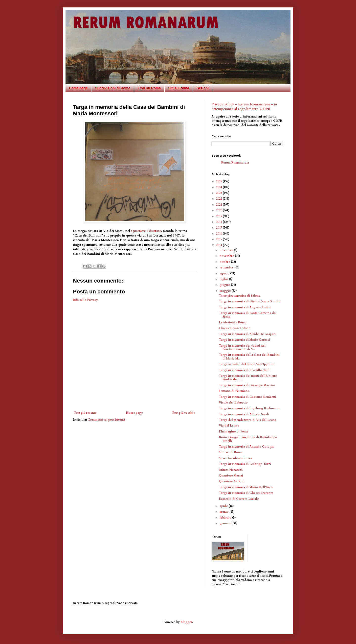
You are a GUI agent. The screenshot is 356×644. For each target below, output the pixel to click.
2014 (219, 245)
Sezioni (203, 88)
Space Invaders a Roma (235, 458)
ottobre (225, 262)
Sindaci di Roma (231, 452)
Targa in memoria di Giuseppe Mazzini (247, 385)
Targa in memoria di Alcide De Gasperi (247, 334)
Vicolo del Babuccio (233, 403)
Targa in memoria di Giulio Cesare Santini (250, 301)
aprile (224, 506)
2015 (219, 239)
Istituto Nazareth (231, 470)
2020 (219, 210)
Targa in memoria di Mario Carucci (244, 340)
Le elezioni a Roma (233, 322)
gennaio (226, 523)
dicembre (227, 250)
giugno (225, 285)
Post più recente (85, 413)
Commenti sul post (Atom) (106, 420)
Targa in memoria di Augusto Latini (245, 307)
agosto (225, 273)
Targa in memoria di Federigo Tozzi (245, 464)
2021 (219, 205)
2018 (219, 222)
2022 (219, 199)
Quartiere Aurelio (232, 481)
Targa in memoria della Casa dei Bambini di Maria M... (249, 357)
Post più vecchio (184, 413)
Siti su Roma (179, 88)
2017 (219, 228)
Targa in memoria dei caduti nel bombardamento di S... (242, 347)
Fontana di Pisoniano (234, 391)
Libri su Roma (149, 88)
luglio (224, 279)
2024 (219, 187)
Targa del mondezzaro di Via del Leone (248, 420)
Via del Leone (229, 426)
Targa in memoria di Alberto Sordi (244, 414)
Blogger (186, 622)
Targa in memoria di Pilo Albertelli (244, 370)
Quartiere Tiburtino (146, 231)
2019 (219, 216)
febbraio (226, 518)
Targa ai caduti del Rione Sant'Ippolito (247, 364)
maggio (226, 291)
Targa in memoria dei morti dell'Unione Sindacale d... (248, 378)
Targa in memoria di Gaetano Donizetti (247, 397)
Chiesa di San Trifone (234, 328)
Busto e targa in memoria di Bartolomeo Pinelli (248, 439)
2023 (219, 193)
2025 (219, 181)
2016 (219, 234)
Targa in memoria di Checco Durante (246, 493)
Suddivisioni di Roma (112, 88)
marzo (224, 512)
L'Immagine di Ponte (234, 431)
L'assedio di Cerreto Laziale (239, 499)
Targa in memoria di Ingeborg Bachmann (249, 408)
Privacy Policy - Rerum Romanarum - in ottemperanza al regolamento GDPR (244, 107)
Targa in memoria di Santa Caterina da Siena (247, 315)
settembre (227, 267)
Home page (78, 88)
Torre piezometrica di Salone (240, 296)
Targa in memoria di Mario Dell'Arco (246, 487)
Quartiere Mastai (231, 476)
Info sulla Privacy (85, 300)
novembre (227, 256)
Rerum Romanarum (235, 163)
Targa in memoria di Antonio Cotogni (247, 447)
